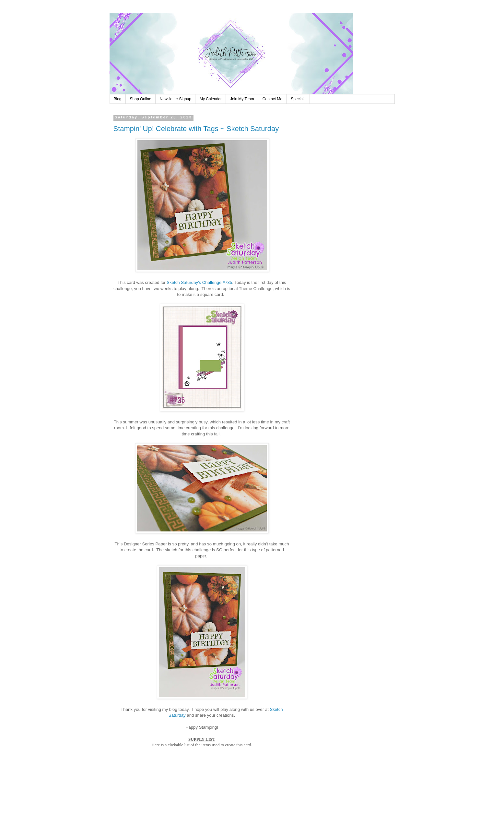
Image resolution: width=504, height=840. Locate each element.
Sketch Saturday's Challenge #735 (199, 282)
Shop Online (141, 99)
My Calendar (211, 99)
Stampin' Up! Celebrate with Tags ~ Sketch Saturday (196, 129)
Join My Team (242, 99)
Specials (298, 99)
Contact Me (272, 99)
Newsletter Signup (176, 99)
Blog (118, 99)
